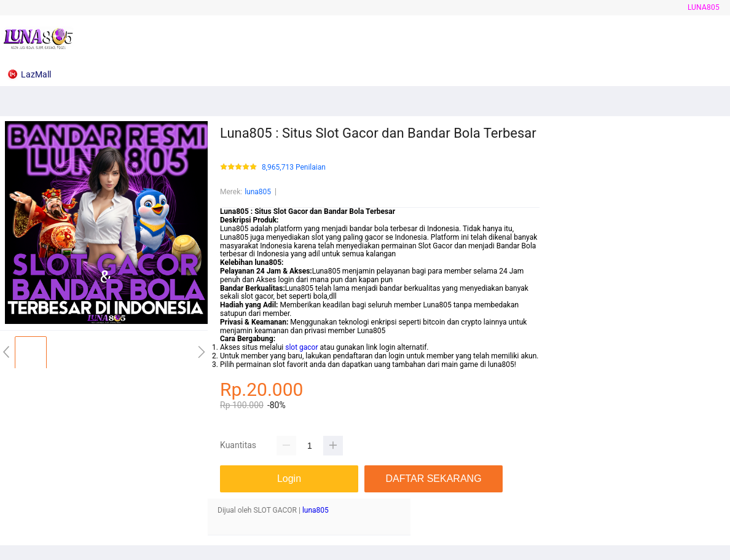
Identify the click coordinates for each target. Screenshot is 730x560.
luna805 (704, 7)
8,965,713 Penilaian (294, 168)
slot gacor (301, 347)
